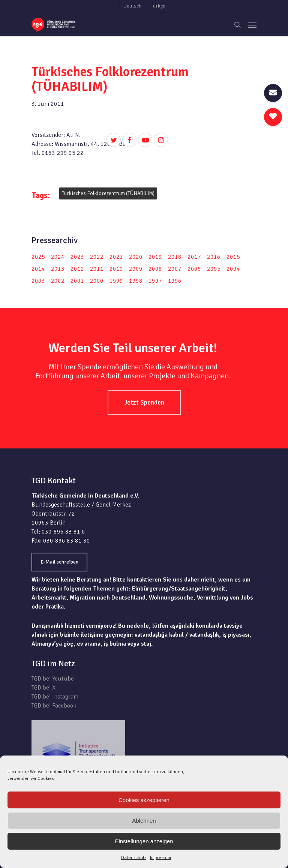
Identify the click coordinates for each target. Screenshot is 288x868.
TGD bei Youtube (53, 679)
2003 (38, 281)
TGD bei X (43, 688)
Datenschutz (134, 858)
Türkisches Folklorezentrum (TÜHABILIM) (108, 193)
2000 (97, 281)
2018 (175, 257)
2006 (194, 269)
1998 (136, 281)
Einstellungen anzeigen (144, 841)
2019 (155, 257)
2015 (233, 257)
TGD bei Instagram (55, 697)
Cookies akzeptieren (144, 800)
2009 (136, 269)
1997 (155, 281)
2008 (155, 269)
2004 (233, 269)
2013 (58, 269)
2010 (116, 269)
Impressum (160, 858)
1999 (116, 281)
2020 (136, 257)
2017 (194, 257)
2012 (77, 269)
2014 (38, 269)
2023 (77, 257)
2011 (97, 269)
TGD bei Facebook (54, 706)
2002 (58, 281)
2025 (38, 257)
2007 (175, 269)
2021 (116, 257)
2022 (97, 257)
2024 (58, 257)
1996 (175, 281)
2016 (214, 257)
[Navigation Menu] (252, 25)
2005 (214, 269)
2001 (77, 281)
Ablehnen (144, 821)
